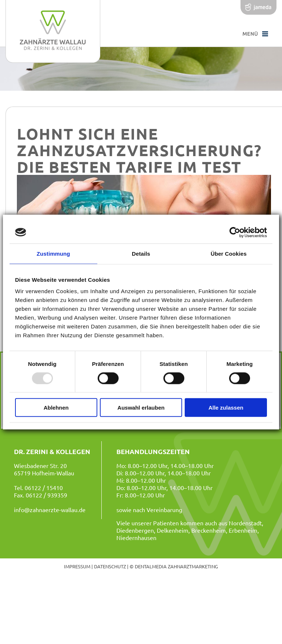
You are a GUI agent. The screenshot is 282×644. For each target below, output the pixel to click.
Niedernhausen (136, 537)
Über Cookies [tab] (229, 253)
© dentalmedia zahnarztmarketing (174, 566)
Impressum (77, 566)
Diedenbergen (135, 530)
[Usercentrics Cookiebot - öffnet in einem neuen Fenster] (235, 232)
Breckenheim (209, 530)
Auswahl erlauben (141, 408)
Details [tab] (141, 253)
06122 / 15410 (44, 488)
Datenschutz (110, 566)
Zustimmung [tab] (53, 253)
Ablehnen (56, 408)
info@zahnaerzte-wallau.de (50, 510)
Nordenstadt (245, 523)
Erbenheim (243, 530)
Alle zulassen (226, 408)
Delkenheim (173, 530)
